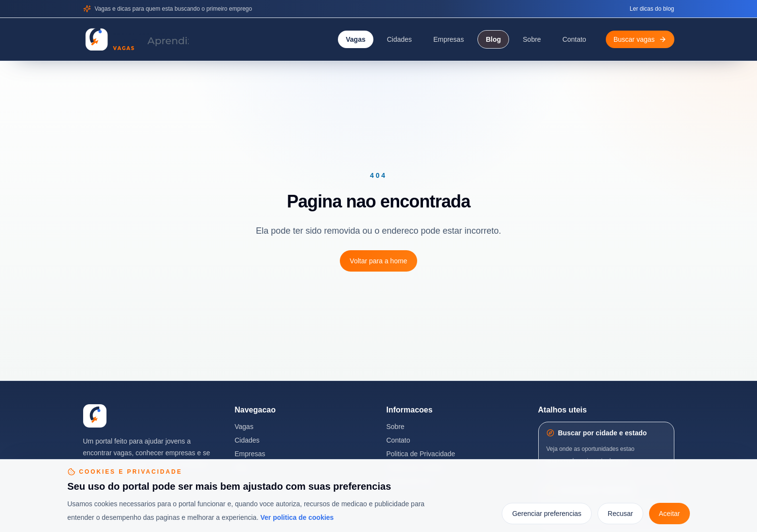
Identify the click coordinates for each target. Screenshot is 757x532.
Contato (574, 39)
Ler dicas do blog (652, 9)
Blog (493, 39)
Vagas (355, 39)
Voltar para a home (378, 261)
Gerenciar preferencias (546, 514)
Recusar (620, 514)
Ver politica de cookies (297, 517)
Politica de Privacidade (421, 454)
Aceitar (669, 514)
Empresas (449, 39)
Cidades (399, 39)
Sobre (532, 39)
